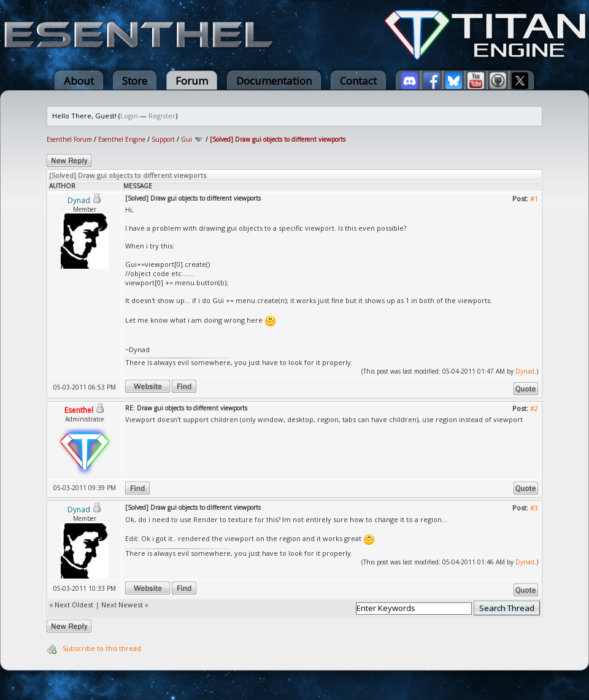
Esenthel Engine (122, 139)
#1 (534, 198)
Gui (187, 139)
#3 (534, 508)
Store (135, 81)
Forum (192, 81)
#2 (534, 408)
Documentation (274, 81)
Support (163, 139)
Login (129, 116)
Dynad (525, 371)
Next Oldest (74, 605)
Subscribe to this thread (102, 648)
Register (162, 116)
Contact (358, 81)
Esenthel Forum (69, 139)
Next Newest (122, 605)
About (79, 81)
